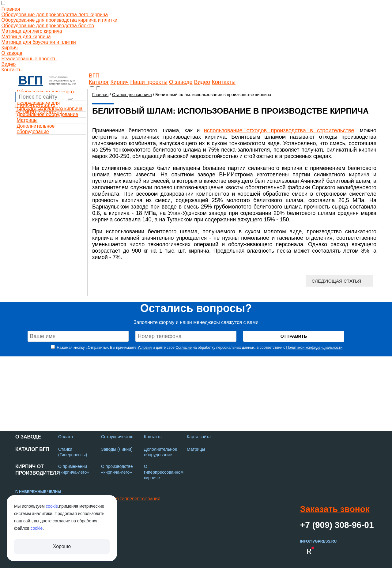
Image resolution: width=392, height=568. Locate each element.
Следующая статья (336, 281)
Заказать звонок (335, 509)
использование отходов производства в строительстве (279, 130)
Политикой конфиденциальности (314, 348)
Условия (145, 348)
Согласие (184, 348)
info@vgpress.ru (35, 105)
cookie (52, 506)
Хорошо (62, 546)
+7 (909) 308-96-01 (39, 111)
